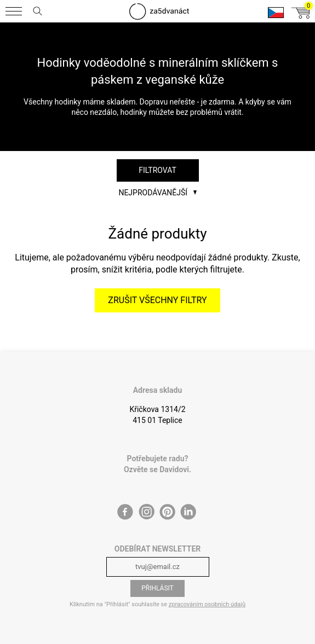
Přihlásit (157, 588)
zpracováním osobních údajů (207, 604)
